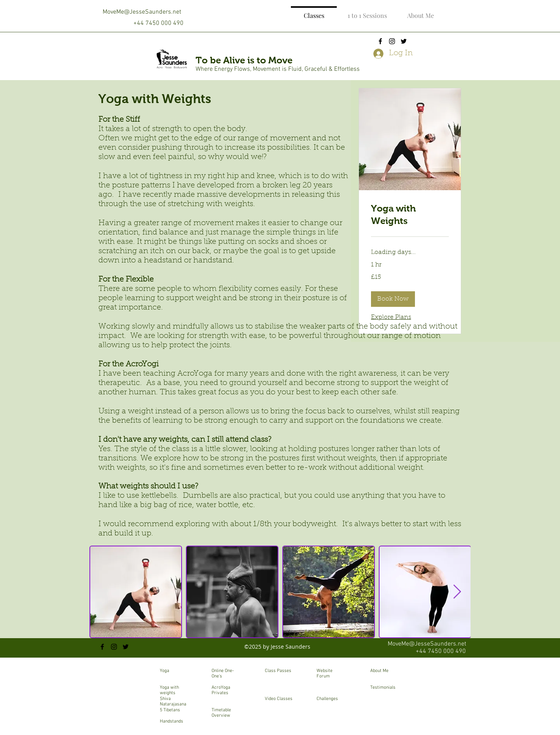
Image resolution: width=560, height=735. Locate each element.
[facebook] (380, 41)
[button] (393, 299)
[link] (410, 215)
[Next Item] (457, 592)
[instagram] (392, 41)
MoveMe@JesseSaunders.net (142, 12)
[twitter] (404, 41)
